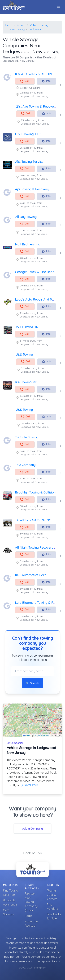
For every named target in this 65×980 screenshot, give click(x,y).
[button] (60, 718)
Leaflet (27, 736)
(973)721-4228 (29, 785)
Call (24, 81)
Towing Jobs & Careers (52, 895)
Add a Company (32, 829)
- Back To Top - (33, 853)
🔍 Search (32, 683)
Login (28, 916)
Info (46, 81)
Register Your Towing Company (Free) (31, 902)
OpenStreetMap (43, 736)
